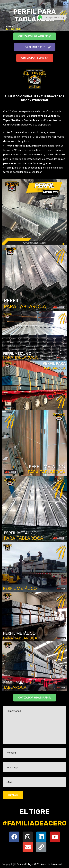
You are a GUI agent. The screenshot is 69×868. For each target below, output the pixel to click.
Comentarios (34, 725)
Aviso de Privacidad (52, 864)
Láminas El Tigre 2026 (27, 864)
